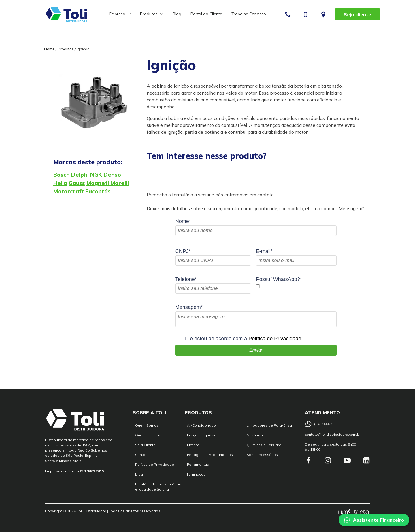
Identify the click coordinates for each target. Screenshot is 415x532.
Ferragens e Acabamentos (210, 455)
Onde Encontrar (148, 435)
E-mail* (264, 251)
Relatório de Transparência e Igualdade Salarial (158, 487)
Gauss (77, 183)
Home (49, 49)
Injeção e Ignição (202, 435)
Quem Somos (147, 425)
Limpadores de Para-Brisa (269, 425)
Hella (60, 183)
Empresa (120, 14)
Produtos (152, 14)
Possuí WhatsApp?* (279, 279)
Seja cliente (358, 14)
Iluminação (196, 474)
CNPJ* (183, 251)
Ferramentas (198, 464)
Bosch (62, 175)
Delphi (80, 175)
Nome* (183, 221)
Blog (177, 14)
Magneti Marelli (108, 183)
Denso (112, 175)
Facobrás (98, 191)
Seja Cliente (145, 445)
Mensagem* (189, 307)
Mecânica (255, 435)
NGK (96, 175)
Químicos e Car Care (264, 445)
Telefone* (186, 279)
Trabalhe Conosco (249, 14)
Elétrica (193, 445)
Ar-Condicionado (201, 425)
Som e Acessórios (262, 455)
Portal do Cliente (206, 14)
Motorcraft (69, 191)
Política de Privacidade (275, 339)
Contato (142, 455)
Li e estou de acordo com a (243, 339)
